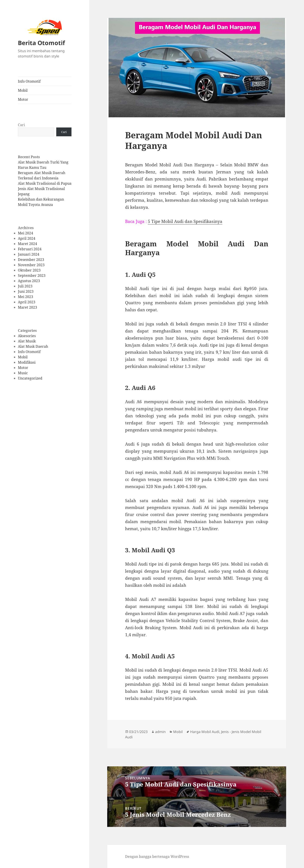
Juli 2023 (25, 286)
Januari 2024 (29, 254)
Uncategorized (30, 378)
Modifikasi (27, 362)
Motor (23, 99)
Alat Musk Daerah (33, 346)
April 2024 (27, 238)
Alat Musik (27, 341)
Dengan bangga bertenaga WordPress (157, 857)
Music (23, 373)
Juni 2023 (26, 291)
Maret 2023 (27, 307)
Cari (21, 125)
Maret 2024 (27, 244)
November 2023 (31, 265)
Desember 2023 (31, 260)
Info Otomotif (29, 81)
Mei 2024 (25, 233)
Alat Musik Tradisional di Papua (45, 183)
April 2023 (27, 302)
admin (160, 732)
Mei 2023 (25, 297)
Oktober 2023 (29, 270)
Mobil (23, 90)
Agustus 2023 (29, 281)
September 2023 (32, 275)
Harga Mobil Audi (205, 732)
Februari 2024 (30, 249)
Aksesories (27, 336)
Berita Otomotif (41, 43)
